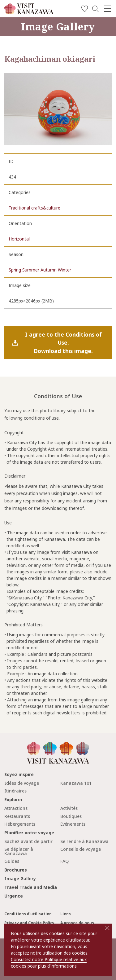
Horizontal (19, 239)
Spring (15, 270)
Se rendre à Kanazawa (84, 841)
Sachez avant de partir (28, 841)
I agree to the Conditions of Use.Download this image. (63, 343)
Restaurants (17, 816)
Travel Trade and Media (31, 887)
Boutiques (71, 816)
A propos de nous (77, 923)
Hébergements (20, 824)
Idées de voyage (22, 783)
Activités (69, 808)
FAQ (64, 861)
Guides (12, 861)
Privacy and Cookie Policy (29, 923)
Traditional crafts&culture (34, 208)
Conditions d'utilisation (28, 914)
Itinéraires (15, 791)
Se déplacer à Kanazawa (19, 851)
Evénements (73, 824)
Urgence (14, 896)
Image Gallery (20, 878)
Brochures (16, 870)
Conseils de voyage (81, 849)
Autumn (49, 270)
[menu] (107, 9)
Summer (31, 270)
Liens (66, 914)
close (107, 928)
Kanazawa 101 (76, 783)
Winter (64, 270)
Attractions (16, 808)
